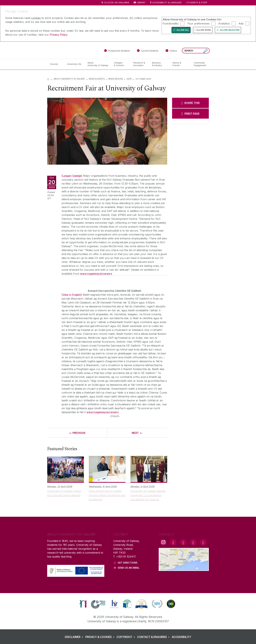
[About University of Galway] (98, 64)
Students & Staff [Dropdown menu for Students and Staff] (197, 3)
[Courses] (56, 64)
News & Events (97, 79)
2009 (129, 79)
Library (141, 3)
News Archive (116, 79)
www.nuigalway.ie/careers (96, 274)
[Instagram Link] (163, 542)
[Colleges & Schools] (121, 64)
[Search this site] (206, 51)
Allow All (183, 30)
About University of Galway (69, 79)
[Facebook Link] (173, 542)
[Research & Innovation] (140, 64)
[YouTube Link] (183, 542)
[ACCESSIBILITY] (181, 637)
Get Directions (128, 563)
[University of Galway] (71, 50)
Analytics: (224, 23)
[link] (83, 604)
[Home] (48, 79)
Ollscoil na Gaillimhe (117, 3)
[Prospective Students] (117, 51)
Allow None (204, 30)
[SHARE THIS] (190, 103)
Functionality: (171, 23)
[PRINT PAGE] (190, 114)
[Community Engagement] (200, 64)
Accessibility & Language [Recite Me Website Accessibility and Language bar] (166, 3)
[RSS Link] (203, 542)
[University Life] (75, 64)
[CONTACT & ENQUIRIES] (154, 637)
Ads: (241, 23)
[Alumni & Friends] (180, 64)
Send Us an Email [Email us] (129, 568)
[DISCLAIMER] (75, 637)
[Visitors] (171, 51)
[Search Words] (196, 51)
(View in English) (72, 295)
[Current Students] (148, 51)
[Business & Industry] (160, 64)
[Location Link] (184, 569)
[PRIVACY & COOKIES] (101, 637)
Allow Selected (230, 30)
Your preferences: (199, 23)
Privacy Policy (59, 35)
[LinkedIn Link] (193, 542)
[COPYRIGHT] (126, 637)
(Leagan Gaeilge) (72, 176)
